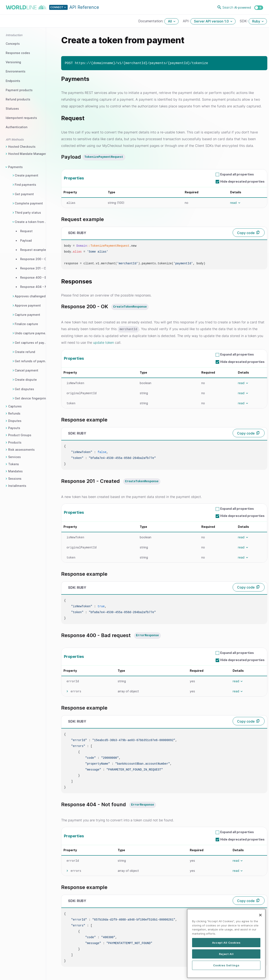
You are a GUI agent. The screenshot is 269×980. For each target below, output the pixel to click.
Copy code (246, 233)
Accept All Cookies (226, 960)
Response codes (18, 53)
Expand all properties (237, 174)
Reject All (226, 971)
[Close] (260, 932)
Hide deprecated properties (242, 181)
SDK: (244, 21)
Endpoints (13, 81)
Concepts (13, 44)
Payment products (19, 90)
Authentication (16, 127)
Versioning (13, 62)
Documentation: (151, 21)
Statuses (12, 109)
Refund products (18, 99)
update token (104, 342)
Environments (16, 71)
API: (187, 21)
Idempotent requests (21, 118)
